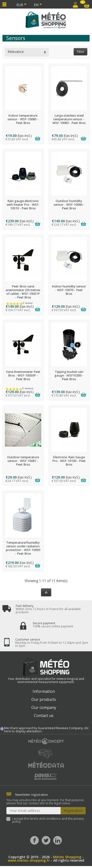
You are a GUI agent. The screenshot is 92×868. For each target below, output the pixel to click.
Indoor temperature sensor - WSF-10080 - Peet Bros (23, 119)
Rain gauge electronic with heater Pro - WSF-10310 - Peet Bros (23, 205)
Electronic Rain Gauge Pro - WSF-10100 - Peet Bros (69, 461)
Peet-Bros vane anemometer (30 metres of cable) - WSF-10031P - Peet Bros (23, 292)
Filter (80, 52)
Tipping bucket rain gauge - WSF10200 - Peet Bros (69, 375)
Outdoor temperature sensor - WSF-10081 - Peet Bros (23, 461)
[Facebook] (34, 840)
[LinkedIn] (58, 840)
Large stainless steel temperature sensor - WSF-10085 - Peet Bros (69, 119)
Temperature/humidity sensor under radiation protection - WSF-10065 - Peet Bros (23, 548)
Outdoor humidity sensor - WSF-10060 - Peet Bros (69, 205)
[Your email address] (33, 811)
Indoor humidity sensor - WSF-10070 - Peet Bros (69, 290)
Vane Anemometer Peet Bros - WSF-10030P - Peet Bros (23, 375)
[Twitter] (46, 840)
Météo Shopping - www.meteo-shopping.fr (46, 859)
